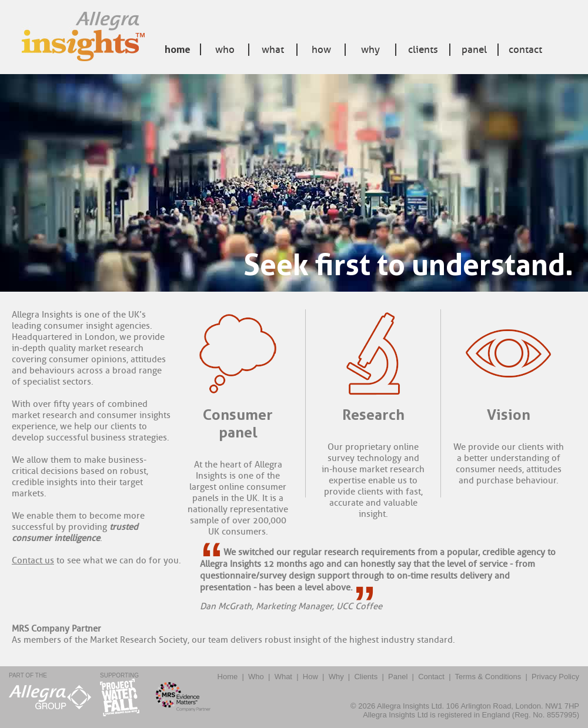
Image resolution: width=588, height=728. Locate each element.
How (321, 50)
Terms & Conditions (488, 677)
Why (370, 50)
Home (178, 49)
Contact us (33, 561)
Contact (525, 50)
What (273, 50)
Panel (474, 50)
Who (225, 50)
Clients (423, 50)
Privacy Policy (555, 677)
